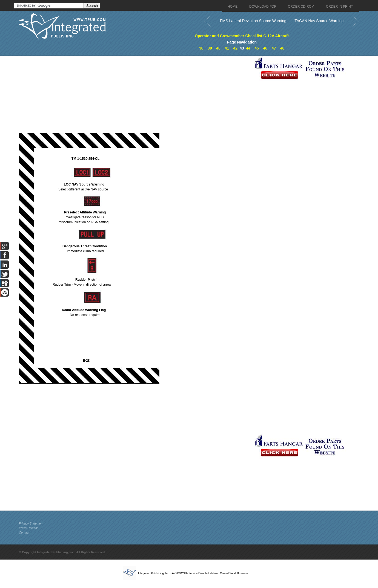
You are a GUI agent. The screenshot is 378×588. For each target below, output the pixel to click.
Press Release (29, 528)
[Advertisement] (135, 95)
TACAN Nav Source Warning (319, 21)
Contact (24, 532)
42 (236, 48)
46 (265, 48)
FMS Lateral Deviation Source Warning (253, 21)
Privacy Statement (31, 523)
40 (218, 48)
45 (257, 48)
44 (248, 48)
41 (227, 48)
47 (274, 48)
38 (201, 48)
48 (282, 48)
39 (210, 48)
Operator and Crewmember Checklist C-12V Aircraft (242, 36)
